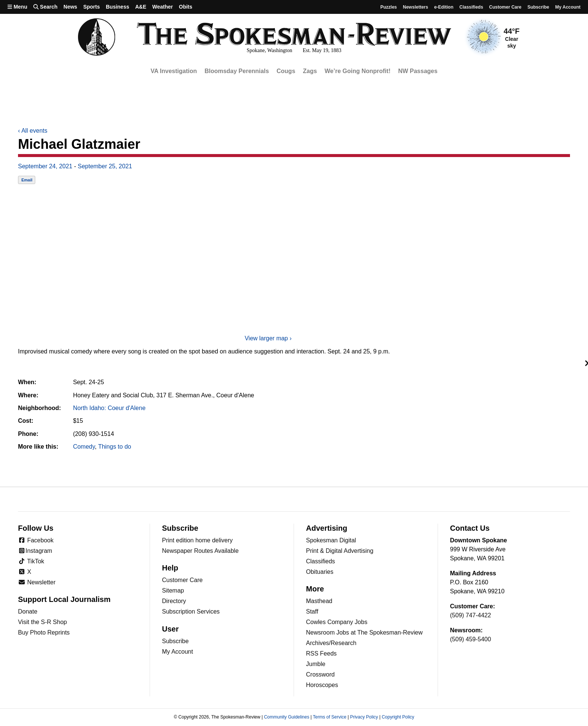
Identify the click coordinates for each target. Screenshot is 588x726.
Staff (312, 611)
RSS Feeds (321, 653)
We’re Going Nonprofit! (358, 71)
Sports (91, 7)
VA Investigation (174, 71)
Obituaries (320, 572)
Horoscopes (322, 685)
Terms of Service (329, 717)
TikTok (31, 561)
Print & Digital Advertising (340, 551)
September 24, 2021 (45, 166)
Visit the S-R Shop (42, 622)
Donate (28, 611)
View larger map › (268, 338)
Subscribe (538, 7)
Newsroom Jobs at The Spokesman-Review (364, 632)
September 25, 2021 (105, 166)
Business (117, 7)
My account (568, 7)
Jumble (316, 664)
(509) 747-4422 (470, 615)
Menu (17, 7)
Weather (163, 7)
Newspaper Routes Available (200, 551)
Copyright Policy (398, 717)
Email (27, 180)
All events (33, 131)
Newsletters (415, 7)
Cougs (286, 71)
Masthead (319, 601)
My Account (178, 652)
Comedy (84, 447)
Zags (310, 71)
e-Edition (444, 7)
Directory (174, 601)
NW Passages (418, 71)
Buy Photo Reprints (44, 632)
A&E (141, 7)
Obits (186, 7)
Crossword (320, 674)
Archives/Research (331, 643)
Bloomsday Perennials (237, 71)
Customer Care (505, 7)
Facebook (36, 540)
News (70, 7)
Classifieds (471, 7)
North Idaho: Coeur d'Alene (109, 408)
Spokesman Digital (331, 540)
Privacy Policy (364, 717)
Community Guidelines (287, 717)
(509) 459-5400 (470, 639)
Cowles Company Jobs (337, 622)
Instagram (35, 551)
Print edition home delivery (197, 540)
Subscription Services (191, 611)
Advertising (327, 528)
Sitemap (173, 591)
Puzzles (388, 7)
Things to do (115, 447)
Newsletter (37, 582)
